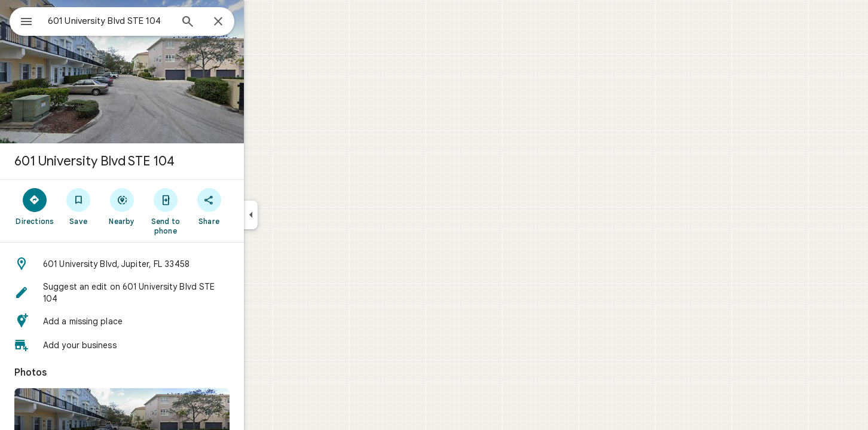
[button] (165, 264)
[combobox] (140, 21)
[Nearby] (165, 206)
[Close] (261, 22)
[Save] (122, 206)
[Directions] (78, 206)
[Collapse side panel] (294, 215)
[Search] (231, 23)
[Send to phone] (208, 211)
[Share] (252, 206)
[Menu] (22, 20)
